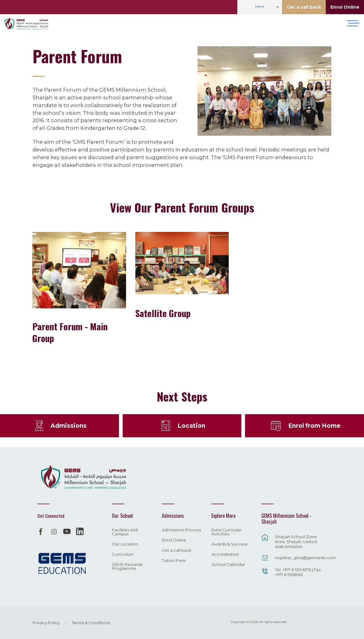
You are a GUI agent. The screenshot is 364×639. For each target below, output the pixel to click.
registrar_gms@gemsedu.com (300, 558)
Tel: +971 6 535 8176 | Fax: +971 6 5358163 (298, 572)
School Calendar (228, 565)
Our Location (125, 544)
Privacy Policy (46, 623)
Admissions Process (181, 530)
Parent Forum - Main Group (70, 332)
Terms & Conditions (91, 623)
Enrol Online (345, 7)
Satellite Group (163, 313)
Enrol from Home (314, 426)
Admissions (68, 426)
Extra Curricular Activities (227, 532)
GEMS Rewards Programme (127, 567)
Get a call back (304, 7)
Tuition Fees (174, 561)
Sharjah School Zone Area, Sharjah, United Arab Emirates (296, 542)
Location (191, 426)
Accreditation (225, 554)
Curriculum (123, 554)
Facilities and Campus (125, 532)
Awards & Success (229, 544)
